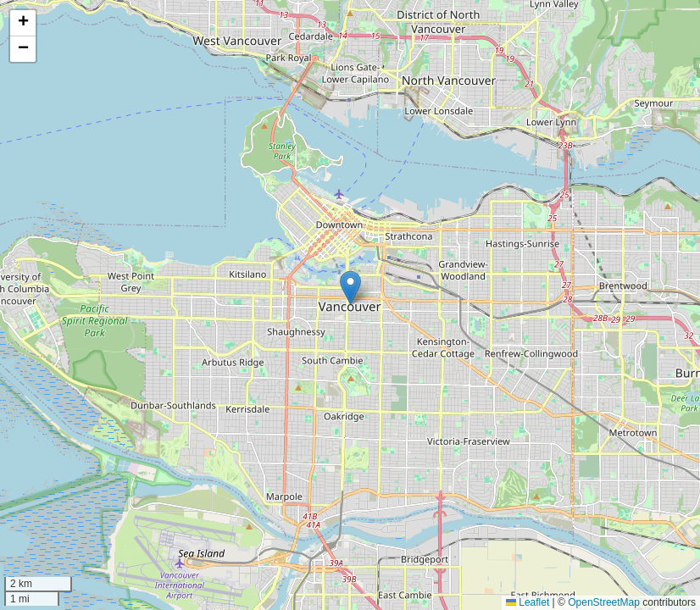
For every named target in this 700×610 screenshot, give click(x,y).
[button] (350, 288)
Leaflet (528, 602)
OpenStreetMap (604, 602)
